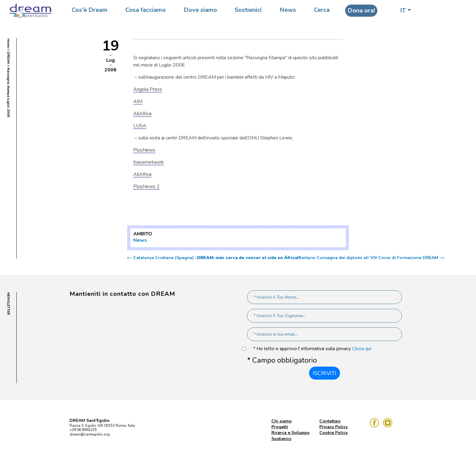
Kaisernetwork (149, 162)
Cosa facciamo (146, 10)
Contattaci (330, 421)
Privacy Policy (333, 427)
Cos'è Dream (90, 10)
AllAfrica (142, 114)
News (288, 10)
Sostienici (248, 10)
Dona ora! (361, 10)
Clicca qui (362, 349)
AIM (138, 101)
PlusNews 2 (146, 186)
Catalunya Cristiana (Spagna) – (215, 258)
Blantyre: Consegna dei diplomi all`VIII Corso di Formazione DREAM (368, 258)
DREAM (8, 58)
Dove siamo (200, 10)
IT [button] (403, 10)
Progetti (280, 427)
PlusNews (144, 150)
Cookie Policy (333, 433)
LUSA (140, 126)
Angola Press (148, 89)
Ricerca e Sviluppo (291, 433)
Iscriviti (325, 373)
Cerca (322, 10)
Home (8, 43)
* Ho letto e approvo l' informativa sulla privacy (312, 349)
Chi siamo (282, 421)
